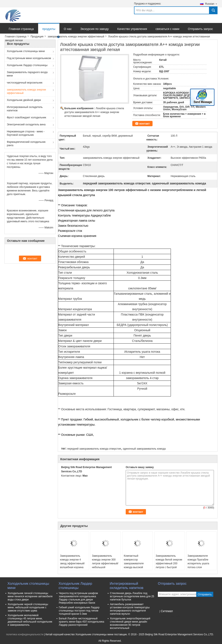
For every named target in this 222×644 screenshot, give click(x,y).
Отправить (205, 594)
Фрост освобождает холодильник (26, 117)
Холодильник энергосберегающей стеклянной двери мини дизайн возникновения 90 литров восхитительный (130, 623)
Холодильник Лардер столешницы (27, 65)
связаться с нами (167, 29)
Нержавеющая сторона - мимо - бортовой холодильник (26, 133)
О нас (68, 29)
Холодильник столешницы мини (26, 51)
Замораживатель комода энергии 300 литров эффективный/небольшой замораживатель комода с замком (105, 565)
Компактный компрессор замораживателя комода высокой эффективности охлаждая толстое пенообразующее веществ (135, 569)
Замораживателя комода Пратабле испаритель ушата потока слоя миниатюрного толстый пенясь (201, 565)
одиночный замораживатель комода (144, 449)
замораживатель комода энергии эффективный (76, 37)
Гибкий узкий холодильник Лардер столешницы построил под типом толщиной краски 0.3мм (79, 611)
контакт (145, 124)
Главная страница (21, 29)
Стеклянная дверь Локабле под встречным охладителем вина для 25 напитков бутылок (132, 596)
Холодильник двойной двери (24, 100)
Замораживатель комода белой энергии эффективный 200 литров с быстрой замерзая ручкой (169, 563)
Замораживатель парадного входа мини (27, 74)
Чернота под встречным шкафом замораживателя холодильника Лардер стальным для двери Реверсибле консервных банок (78, 598)
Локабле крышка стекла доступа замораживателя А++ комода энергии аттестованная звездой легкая (94, 112)
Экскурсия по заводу (95, 29)
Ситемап (167, 611)
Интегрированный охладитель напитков (25, 109)
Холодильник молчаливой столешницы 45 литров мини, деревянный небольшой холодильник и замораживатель (30, 620)
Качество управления (132, 29)
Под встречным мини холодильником (29, 58)
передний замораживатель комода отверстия (94, 449)
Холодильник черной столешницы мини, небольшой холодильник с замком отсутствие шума (28, 607)
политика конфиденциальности (25, 634)
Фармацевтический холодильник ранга (26, 144)
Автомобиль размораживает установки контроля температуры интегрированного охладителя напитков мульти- (130, 609)
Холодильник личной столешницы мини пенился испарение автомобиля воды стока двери (30, 596)
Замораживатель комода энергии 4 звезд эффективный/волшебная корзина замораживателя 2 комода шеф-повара (72, 565)
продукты (49, 29)
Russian (211, 4)
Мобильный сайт (169, 616)
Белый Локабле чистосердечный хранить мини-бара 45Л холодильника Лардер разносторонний (81, 622)
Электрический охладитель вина (26, 125)
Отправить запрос (200, 29)
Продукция (37, 37)
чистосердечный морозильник (25, 83)
